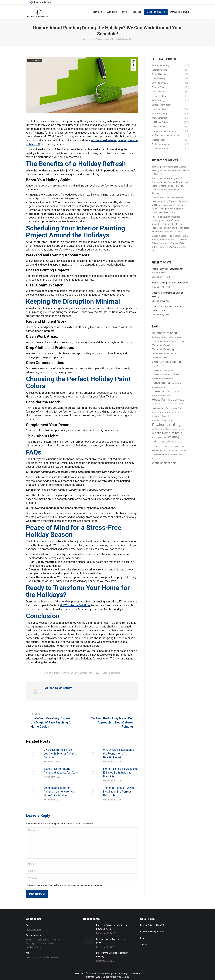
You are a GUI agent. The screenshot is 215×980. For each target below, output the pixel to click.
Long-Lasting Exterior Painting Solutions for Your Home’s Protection (60, 792)
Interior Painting (35, 60)
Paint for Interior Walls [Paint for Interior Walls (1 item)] (159, 437)
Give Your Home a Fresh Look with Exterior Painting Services (60, 754)
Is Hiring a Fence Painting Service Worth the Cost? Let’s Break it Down (167, 209)
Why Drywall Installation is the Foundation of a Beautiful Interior (119, 754)
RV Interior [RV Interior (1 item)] (155, 450)
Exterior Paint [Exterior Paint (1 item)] (156, 379)
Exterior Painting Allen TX (152, 932)
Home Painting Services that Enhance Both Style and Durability (120, 773)
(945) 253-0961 (180, 12)
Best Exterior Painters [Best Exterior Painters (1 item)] (159, 337)
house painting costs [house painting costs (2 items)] (166, 391)
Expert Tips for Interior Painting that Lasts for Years (61, 771)
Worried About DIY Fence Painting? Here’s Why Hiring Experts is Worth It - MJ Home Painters (170, 201)
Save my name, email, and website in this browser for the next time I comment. (66, 885)
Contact (144, 945)
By (79, 673)
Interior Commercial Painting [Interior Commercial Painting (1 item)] (161, 412)
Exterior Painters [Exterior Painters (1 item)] (167, 379)
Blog (142, 938)
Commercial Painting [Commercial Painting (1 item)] (159, 354)
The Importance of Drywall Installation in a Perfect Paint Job (119, 792)
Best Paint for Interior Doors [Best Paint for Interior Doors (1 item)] (176, 341)
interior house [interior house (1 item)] (176, 412)
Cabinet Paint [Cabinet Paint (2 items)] (161, 345)
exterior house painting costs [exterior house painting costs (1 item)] (161, 366)
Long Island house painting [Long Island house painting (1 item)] (175, 429)
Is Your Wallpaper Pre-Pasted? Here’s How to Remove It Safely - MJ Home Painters (170, 240)
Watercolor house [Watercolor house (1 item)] (176, 455)
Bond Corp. (157, 167)
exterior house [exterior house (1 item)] (172, 354)
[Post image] (33, 754)
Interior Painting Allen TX (152, 925)
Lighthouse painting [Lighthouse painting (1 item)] (158, 429)
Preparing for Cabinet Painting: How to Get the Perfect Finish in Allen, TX (170, 170)
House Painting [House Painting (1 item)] (177, 383)
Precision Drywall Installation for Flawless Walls (167, 271)
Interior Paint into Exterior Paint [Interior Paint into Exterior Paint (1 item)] (162, 421)
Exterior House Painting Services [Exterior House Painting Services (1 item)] (163, 370)
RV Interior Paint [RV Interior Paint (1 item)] (166, 450)
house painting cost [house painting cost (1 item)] (158, 387)
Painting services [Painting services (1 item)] (178, 442)
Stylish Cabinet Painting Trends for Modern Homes (168, 308)
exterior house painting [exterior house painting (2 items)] (167, 362)
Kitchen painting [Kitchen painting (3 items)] (166, 425)
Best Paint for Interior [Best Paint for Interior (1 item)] (159, 341)
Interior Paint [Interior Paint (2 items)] (161, 416)
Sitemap (90, 977)
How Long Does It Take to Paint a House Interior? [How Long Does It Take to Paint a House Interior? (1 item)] (168, 404)
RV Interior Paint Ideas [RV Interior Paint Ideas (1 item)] (180, 450)
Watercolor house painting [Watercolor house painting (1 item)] (160, 459)
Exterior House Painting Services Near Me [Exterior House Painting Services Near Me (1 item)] (166, 374)
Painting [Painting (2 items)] (173, 437)
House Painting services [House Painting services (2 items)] (168, 400)
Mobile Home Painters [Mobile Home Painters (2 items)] (167, 433)
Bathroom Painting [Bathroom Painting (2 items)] (164, 333)
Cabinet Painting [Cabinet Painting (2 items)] (163, 349)
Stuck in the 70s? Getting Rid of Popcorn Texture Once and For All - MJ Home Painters (170, 182)
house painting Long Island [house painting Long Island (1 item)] (161, 396)
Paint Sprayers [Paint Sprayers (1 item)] (157, 446)
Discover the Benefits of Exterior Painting (167, 295)
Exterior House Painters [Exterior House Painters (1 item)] (160, 358)
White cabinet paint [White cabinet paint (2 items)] (165, 463)
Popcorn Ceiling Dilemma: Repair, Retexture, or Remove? (168, 190)
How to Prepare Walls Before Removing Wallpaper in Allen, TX (169, 247)
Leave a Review (41, 2)
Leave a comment (111, 673)
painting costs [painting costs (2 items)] (161, 441)
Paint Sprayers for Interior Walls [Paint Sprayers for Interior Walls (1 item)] (173, 446)
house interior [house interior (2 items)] (161, 383)
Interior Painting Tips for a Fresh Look (170, 283)
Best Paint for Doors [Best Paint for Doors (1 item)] (174, 337)
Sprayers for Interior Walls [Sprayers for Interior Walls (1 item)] (160, 455)
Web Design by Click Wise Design (112, 977)
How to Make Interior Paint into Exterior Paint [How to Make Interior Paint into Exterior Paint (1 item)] (167, 408)
